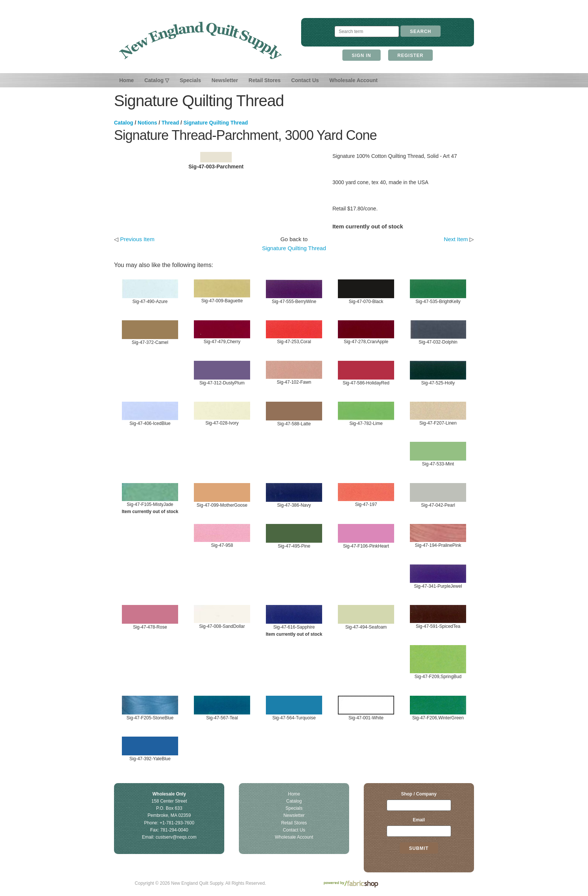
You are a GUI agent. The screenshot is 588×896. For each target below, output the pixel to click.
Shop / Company (419, 794)
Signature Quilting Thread (216, 123)
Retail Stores (265, 80)
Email (419, 820)
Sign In (361, 56)
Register (410, 56)
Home (127, 80)
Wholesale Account (353, 80)
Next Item (456, 239)
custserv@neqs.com (176, 837)
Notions (147, 123)
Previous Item (137, 239)
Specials (190, 80)
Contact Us (305, 80)
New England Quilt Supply (200, 41)
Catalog (124, 123)
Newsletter (225, 80)
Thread (170, 123)
